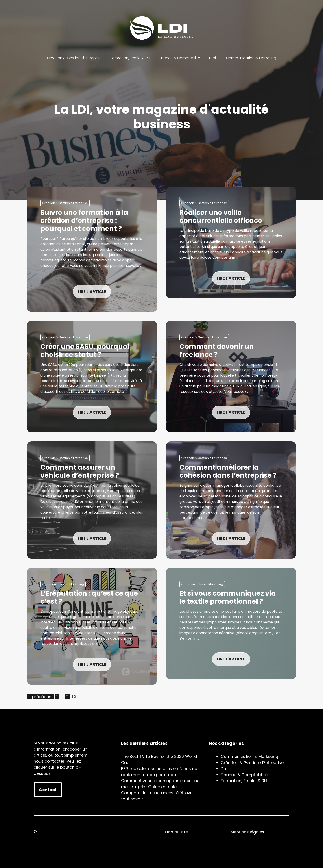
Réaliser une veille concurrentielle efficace (221, 217)
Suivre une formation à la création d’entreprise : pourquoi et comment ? (84, 221)
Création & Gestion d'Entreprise (65, 203)
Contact (48, 790)
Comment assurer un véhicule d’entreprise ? (80, 471)
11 (68, 697)
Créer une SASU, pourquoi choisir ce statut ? (85, 351)
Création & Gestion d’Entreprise (74, 58)
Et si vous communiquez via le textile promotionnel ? (228, 597)
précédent (40, 697)
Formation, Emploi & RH (130, 58)
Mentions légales (247, 832)
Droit (213, 58)
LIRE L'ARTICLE (92, 292)
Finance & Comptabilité (180, 58)
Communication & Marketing (251, 58)
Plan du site (176, 832)
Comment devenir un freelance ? (217, 351)
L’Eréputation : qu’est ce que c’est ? (89, 597)
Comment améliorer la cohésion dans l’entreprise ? (228, 471)
